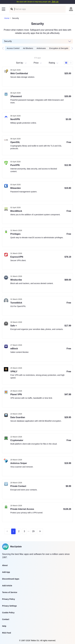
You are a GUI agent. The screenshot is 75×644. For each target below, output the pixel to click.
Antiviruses (41, 48)
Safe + (14, 326)
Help (4, 626)
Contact (6, 619)
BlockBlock (16, 211)
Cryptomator (17, 440)
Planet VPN (16, 394)
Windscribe (16, 280)
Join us (55, 2)
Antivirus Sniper (19, 463)
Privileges (15, 234)
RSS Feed (7, 633)
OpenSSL (15, 142)
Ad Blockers (28, 48)
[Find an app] (11, 9)
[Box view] (66, 63)
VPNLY (14, 371)
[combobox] (49, 63)
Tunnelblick (16, 303)
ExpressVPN (17, 257)
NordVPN (15, 119)
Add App (6, 572)
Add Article (7, 586)
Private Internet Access (22, 509)
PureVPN (15, 165)
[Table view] (71, 63)
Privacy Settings (9, 606)
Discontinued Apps (11, 579)
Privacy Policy (9, 599)
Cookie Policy (8, 613)
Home (7, 18)
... (29, 531)
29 (33, 531)
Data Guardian (18, 417)
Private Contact (18, 486)
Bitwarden (16, 188)
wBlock (14, 349)
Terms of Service (10, 592)
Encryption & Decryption (59, 48)
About (5, 565)
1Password (16, 96)
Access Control (13, 48)
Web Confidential (19, 73)
